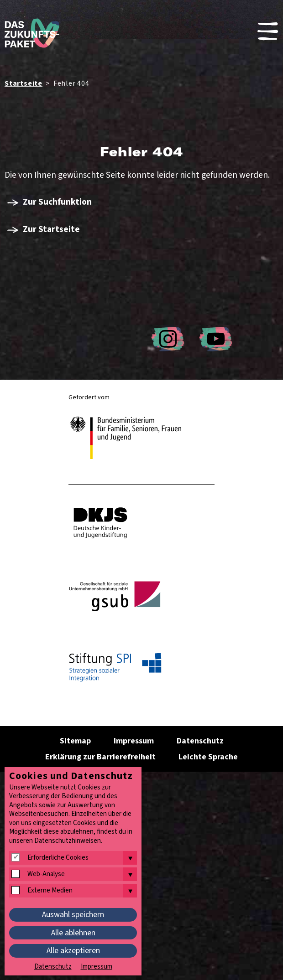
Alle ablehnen (73, 933)
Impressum (134, 741)
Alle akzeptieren (73, 951)
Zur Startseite (51, 229)
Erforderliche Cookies (58, 858)
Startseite (24, 83)
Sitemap (75, 741)
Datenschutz (200, 741)
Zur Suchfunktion (57, 202)
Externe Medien (50, 891)
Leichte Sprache (208, 757)
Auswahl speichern (73, 915)
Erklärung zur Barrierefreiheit (100, 757)
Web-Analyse (46, 874)
